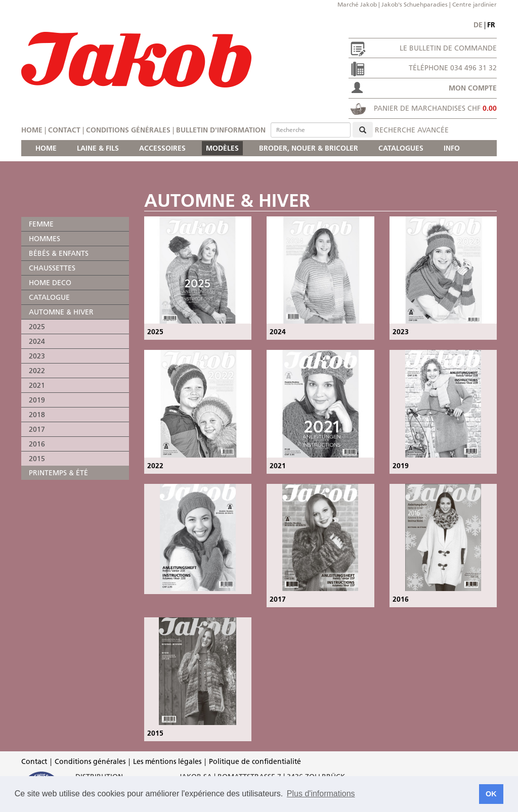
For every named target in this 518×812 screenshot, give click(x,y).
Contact (64, 130)
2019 (37, 400)
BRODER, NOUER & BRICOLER (309, 148)
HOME (46, 148)
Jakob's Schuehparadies (415, 4)
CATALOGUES (401, 148)
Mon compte (473, 88)
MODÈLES (222, 148)
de (478, 25)
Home (32, 130)
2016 (37, 444)
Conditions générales (128, 130)
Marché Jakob (357, 4)
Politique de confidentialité (255, 761)
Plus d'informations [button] (321, 794)
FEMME (41, 224)
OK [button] (491, 794)
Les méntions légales (167, 761)
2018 (37, 415)
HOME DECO (50, 283)
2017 (37, 429)
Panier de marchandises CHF (435, 108)
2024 (37, 341)
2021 (37, 385)
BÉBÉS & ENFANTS (59, 253)
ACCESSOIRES (162, 148)
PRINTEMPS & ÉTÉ (58, 473)
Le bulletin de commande (448, 48)
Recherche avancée (412, 130)
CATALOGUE (49, 297)
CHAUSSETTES (52, 268)
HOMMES (45, 239)
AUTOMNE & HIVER (61, 312)
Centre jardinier (474, 4)
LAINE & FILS (98, 148)
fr (491, 25)
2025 (37, 327)
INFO (452, 148)
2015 (37, 459)
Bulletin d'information (221, 130)
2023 (37, 356)
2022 (37, 371)
